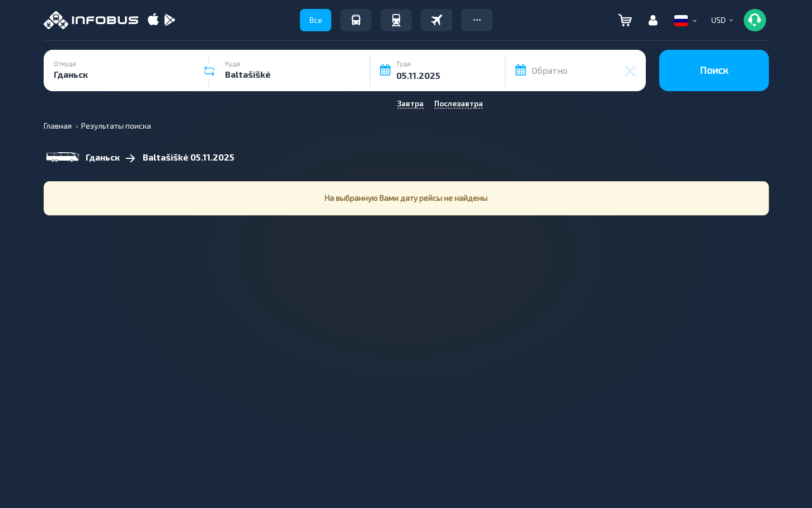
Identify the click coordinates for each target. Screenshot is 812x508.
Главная (58, 126)
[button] (477, 20)
